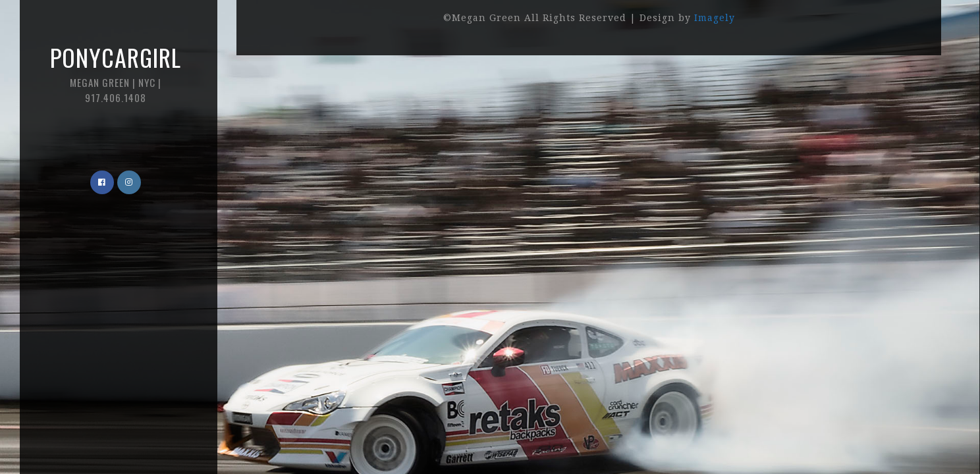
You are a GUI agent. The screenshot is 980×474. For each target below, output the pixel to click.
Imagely (715, 18)
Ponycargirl (115, 72)
